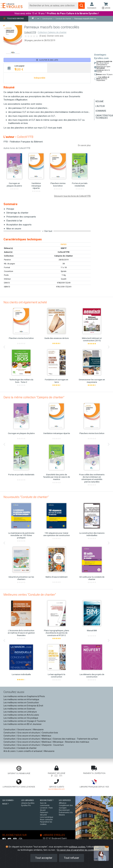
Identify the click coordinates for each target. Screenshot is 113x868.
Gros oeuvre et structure (29, 733)
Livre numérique (47, 817)
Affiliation (63, 803)
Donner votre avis (55, 36)
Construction (9, 730)
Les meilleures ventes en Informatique (21, 699)
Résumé (100, 101)
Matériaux (46, 736)
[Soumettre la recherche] (82, 6)
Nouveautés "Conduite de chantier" (26, 497)
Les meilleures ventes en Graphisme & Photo (24, 696)
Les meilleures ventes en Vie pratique (21, 718)
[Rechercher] (53, 6)
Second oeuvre (24, 730)
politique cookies (77, 847)
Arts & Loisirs (10, 751)
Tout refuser (72, 858)
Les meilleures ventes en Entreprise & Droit (23, 706)
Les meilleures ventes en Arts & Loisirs (21, 715)
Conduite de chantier (27, 748)
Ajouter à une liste (47, 60)
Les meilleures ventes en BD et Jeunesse (23, 724)
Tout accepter (44, 858)
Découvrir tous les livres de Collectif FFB (72, 196)
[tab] (25, 68)
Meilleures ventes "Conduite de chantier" (30, 595)
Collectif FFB (30, 32)
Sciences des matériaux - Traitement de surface (75, 739)
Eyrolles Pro (26, 805)
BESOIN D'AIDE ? (47, 800)
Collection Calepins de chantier (52, 32)
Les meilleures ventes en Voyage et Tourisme (25, 721)
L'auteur (100, 106)
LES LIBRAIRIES (28, 800)
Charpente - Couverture (53, 745)
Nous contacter (46, 820)
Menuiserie (38, 730)
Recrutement (64, 810)
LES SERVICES (65, 800)
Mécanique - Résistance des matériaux (71, 742)
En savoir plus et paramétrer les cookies (76, 850)
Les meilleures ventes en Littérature (20, 712)
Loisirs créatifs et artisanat (30, 751)
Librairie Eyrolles (28, 803)
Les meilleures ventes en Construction (21, 703)
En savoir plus (84, 145)
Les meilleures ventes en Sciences (19, 709)
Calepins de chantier (64, 256)
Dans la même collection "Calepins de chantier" (34, 397)
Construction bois (50, 733)
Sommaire (101, 111)
